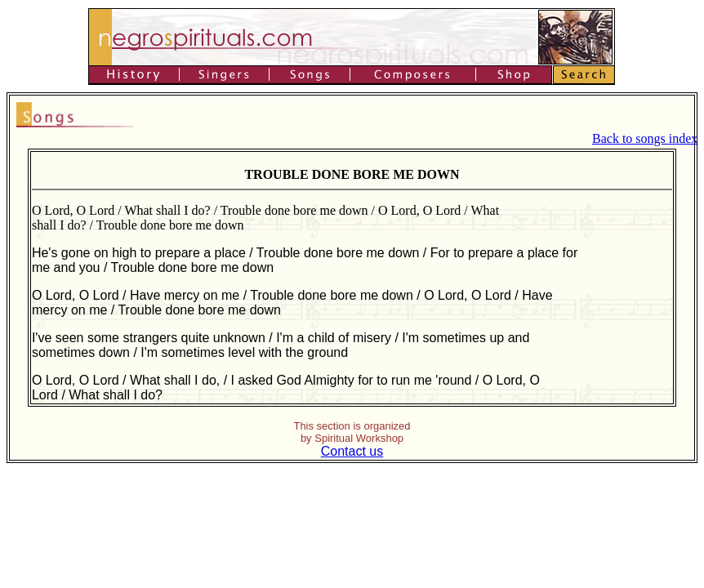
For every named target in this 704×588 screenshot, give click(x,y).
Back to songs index (645, 138)
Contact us (352, 451)
